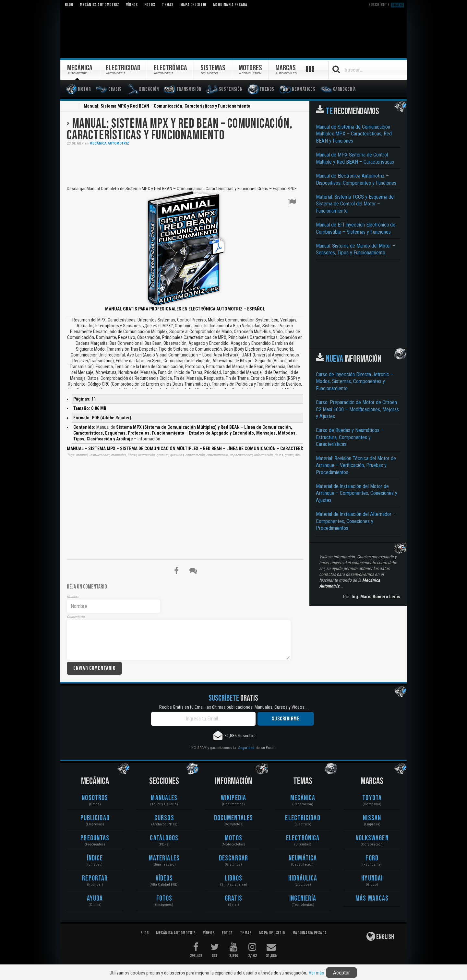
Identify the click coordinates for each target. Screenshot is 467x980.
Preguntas (95, 838)
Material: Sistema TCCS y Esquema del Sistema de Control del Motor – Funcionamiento (355, 204)
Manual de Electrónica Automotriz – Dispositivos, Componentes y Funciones (356, 179)
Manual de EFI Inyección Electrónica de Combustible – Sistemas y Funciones (356, 228)
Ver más (316, 973)
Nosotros (95, 798)
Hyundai (372, 878)
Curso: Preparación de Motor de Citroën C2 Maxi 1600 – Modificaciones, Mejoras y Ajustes (357, 409)
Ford (372, 858)
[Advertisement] (185, 165)
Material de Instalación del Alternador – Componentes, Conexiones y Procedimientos (356, 521)
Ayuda (95, 898)
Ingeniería (303, 898)
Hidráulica (303, 878)
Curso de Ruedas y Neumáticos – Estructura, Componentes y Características (350, 437)
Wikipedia (233, 798)
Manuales (164, 798)
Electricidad (303, 818)
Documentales (233, 818)
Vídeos (164, 878)
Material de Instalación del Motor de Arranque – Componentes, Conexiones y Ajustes (357, 493)
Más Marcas (372, 898)
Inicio (71, 107)
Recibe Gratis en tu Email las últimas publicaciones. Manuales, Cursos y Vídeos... (233, 707)
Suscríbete (386, 5)
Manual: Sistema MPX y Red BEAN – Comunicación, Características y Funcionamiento (180, 130)
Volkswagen (372, 838)
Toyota (372, 798)
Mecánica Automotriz (109, 143)
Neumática (303, 858)
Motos (233, 838)
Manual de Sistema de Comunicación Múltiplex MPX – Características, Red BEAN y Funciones (354, 134)
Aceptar (341, 973)
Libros (234, 878)
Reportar (95, 878)
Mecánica (303, 798)
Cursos (164, 818)
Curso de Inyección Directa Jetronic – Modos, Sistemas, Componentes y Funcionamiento (355, 381)
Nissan (372, 818)
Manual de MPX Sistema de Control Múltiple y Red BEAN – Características (355, 158)
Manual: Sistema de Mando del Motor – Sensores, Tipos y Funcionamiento (356, 249)
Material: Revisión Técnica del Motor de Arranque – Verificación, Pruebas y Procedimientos (356, 465)
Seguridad (246, 748)
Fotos (164, 898)
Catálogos (164, 838)
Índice (95, 858)
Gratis (234, 898)
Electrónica (303, 838)
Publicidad (95, 818)
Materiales (164, 858)
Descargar (233, 858)
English (380, 936)
